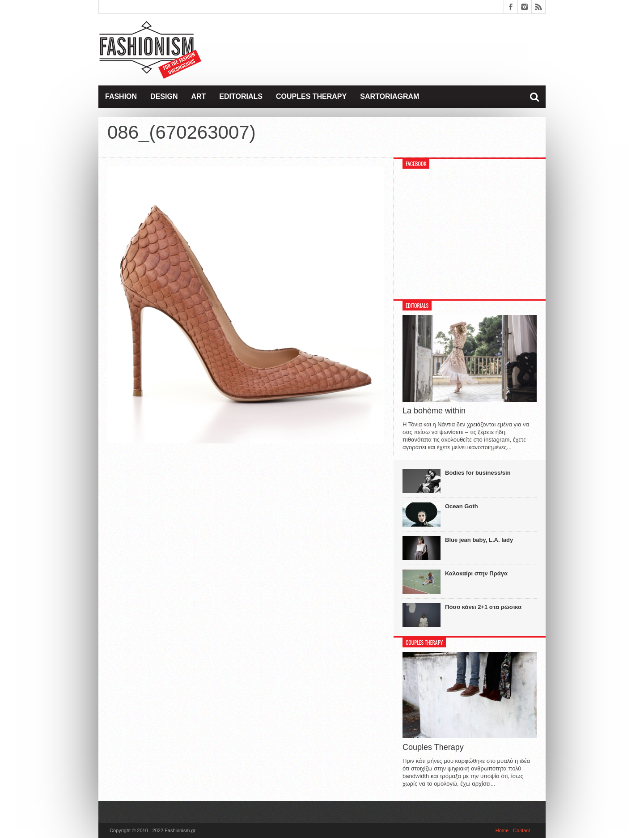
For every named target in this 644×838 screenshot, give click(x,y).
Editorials (241, 96)
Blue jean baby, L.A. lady (479, 540)
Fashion (121, 96)
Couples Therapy (311, 96)
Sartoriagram (390, 96)
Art (198, 96)
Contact (521, 830)
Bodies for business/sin (478, 473)
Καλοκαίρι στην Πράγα (476, 573)
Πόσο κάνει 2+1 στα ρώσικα (483, 607)
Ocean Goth (462, 506)
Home (502, 830)
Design (164, 96)
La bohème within (434, 411)
